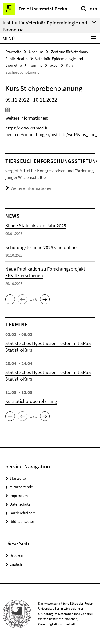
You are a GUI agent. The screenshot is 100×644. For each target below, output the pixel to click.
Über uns (36, 52)
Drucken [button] (16, 555)
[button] (10, 299)
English (16, 564)
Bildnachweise (22, 521)
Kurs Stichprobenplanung (31, 401)
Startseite (13, 52)
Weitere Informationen (32, 188)
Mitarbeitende (21, 487)
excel (54, 65)
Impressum (19, 496)
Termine (36, 65)
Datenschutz (20, 504)
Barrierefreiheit (22, 513)
